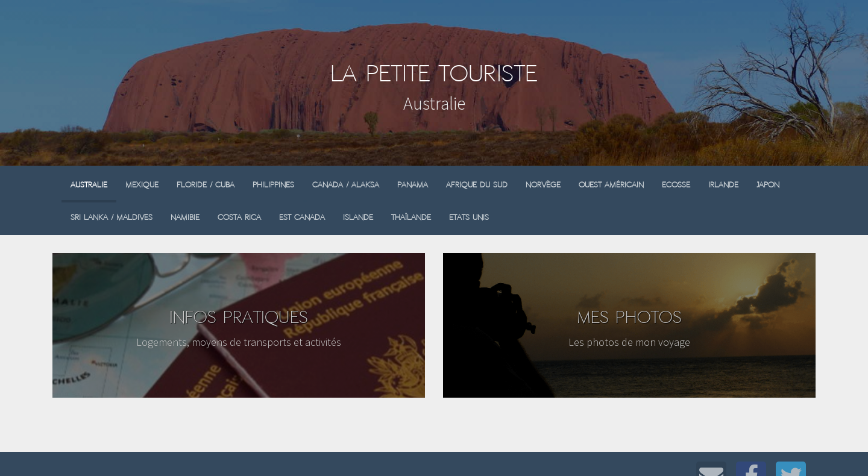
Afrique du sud (477, 185)
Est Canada (302, 217)
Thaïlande (411, 217)
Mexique (142, 185)
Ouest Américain (611, 185)
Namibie (185, 217)
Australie (89, 185)
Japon (768, 185)
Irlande (723, 185)
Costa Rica (239, 217)
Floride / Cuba (206, 185)
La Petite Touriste (434, 73)
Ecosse (676, 185)
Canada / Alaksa (346, 185)
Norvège (543, 185)
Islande (358, 217)
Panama (413, 185)
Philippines (273, 185)
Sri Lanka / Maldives (112, 217)
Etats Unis (469, 217)
